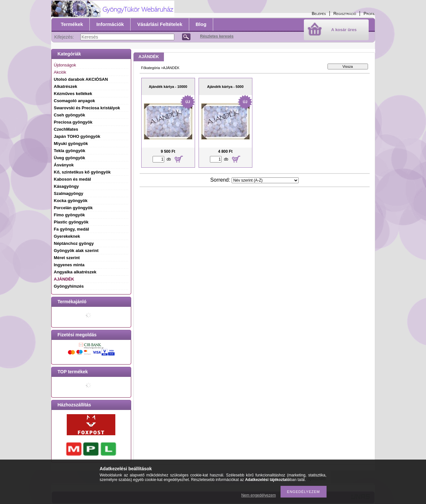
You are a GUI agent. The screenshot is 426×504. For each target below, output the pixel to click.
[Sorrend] (265, 180)
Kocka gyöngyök (71, 201)
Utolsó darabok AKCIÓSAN (81, 79)
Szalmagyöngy (69, 193)
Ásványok (64, 165)
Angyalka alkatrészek (75, 272)
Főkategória (151, 68)
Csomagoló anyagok (74, 101)
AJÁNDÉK (64, 279)
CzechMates (66, 129)
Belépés (319, 13)
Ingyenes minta (69, 265)
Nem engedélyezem (259, 495)
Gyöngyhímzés (69, 286)
